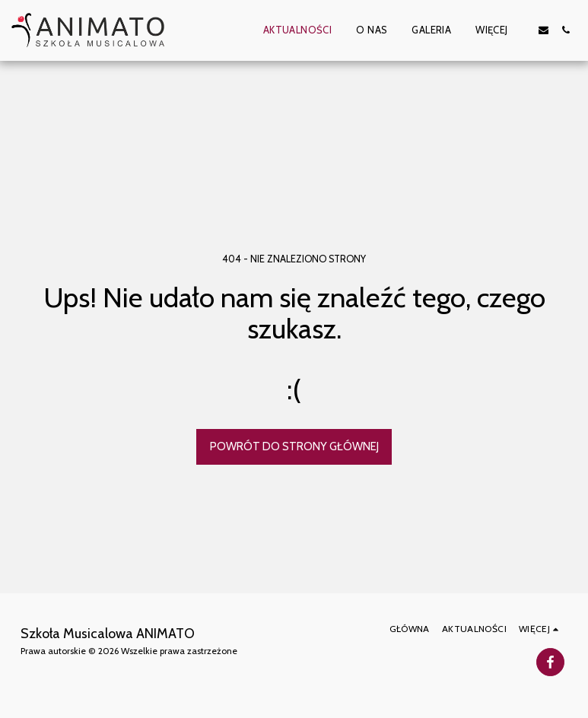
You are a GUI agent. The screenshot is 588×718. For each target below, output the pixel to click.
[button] (544, 30)
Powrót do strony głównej (294, 446)
